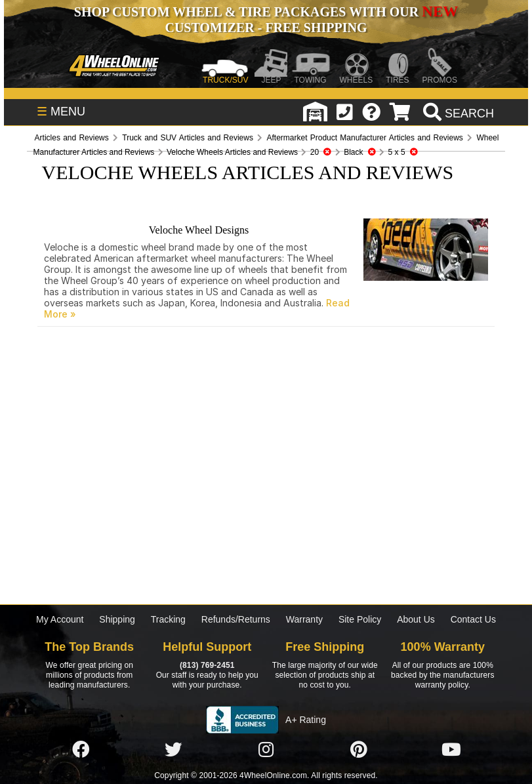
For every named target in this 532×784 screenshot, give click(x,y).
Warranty (304, 619)
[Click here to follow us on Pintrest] (359, 750)
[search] (457, 113)
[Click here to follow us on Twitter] (173, 750)
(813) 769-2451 (207, 665)
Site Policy (360, 619)
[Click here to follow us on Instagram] (266, 750)
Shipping (117, 619)
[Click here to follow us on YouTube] (451, 750)
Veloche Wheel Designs (199, 230)
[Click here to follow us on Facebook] (81, 750)
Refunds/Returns (236, 619)
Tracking (168, 619)
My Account (60, 619)
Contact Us (473, 619)
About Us (416, 619)
